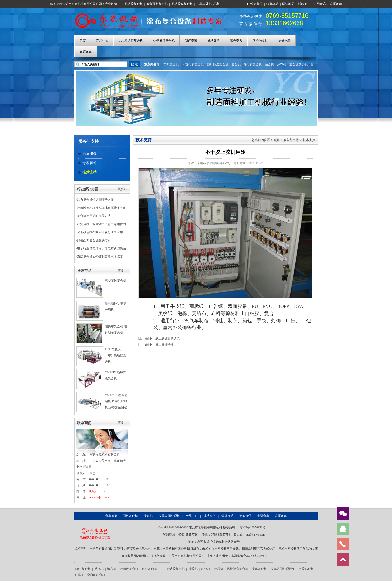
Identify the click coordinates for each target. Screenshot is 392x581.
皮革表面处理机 (169, 516)
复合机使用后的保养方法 (94, 216)
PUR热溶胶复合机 (131, 4)
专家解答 (90, 163)
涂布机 (282, 64)
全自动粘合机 (96, 575)
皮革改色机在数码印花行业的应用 (100, 232)
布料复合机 (171, 64)
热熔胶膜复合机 (164, 41)
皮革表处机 (204, 4)
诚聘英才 (304, 4)
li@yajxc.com (98, 491)
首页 (83, 41)
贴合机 (269, 64)
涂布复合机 (259, 569)
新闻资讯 (191, 41)
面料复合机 (130, 516)
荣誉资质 (236, 41)
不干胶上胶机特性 (161, 344)
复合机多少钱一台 (301, 64)
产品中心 (102, 41)
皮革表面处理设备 (283, 569)
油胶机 (79, 575)
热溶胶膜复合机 (182, 4)
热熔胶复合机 (253, 64)
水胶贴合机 (306, 569)
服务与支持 (260, 41)
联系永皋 (336, 4)
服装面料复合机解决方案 (94, 240)
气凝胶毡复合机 (115, 281)
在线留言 (320, 4)
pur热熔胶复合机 (193, 64)
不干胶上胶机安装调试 (164, 338)
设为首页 (257, 4)
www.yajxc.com (99, 497)
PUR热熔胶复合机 (131, 41)
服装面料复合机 (157, 4)
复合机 (236, 64)
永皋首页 (111, 516)
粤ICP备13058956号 (252, 527)
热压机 (219, 569)
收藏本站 (272, 4)
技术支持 (90, 172)
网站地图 (288, 4)
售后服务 (90, 154)
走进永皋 (284, 41)
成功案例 (214, 41)
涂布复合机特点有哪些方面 (95, 200)
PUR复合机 (149, 569)
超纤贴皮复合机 (218, 64)
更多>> (123, 189)
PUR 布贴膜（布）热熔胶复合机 (115, 355)
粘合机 (206, 569)
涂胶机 (193, 569)
